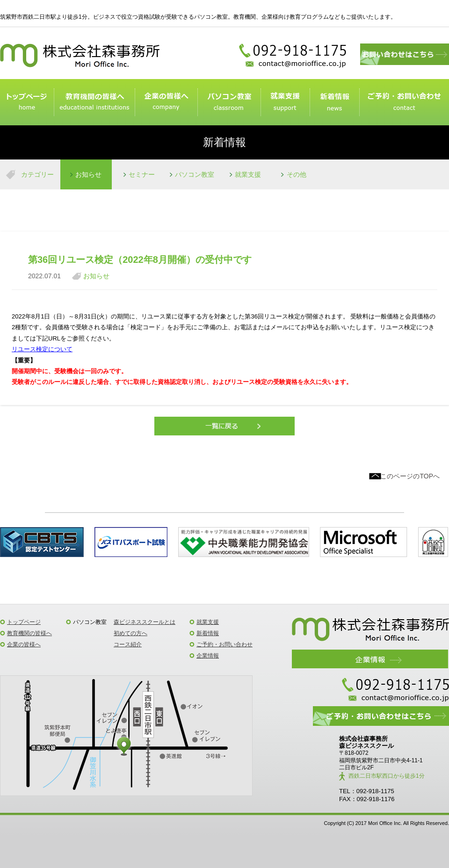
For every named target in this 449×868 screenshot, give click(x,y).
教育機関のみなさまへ (94, 102)
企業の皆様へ (166, 102)
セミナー (142, 174)
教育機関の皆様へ (29, 633)
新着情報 (334, 102)
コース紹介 (128, 644)
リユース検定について (42, 349)
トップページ (27, 102)
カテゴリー (37, 174)
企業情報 (208, 656)
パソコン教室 (229, 102)
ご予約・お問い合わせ (404, 102)
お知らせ (88, 174)
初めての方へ (130, 633)
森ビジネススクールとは (145, 622)
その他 (297, 174)
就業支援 (285, 102)
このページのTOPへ (410, 476)
